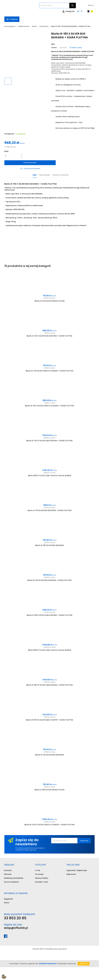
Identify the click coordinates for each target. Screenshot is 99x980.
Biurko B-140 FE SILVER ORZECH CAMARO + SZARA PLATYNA (49, 825)
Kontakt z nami (42, 882)
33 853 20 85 (15, 918)
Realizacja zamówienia (14, 878)
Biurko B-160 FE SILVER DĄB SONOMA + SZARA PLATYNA (49, 685)
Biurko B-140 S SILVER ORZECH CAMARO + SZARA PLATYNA (50, 406)
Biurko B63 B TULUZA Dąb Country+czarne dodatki (50, 650)
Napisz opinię (76, 48)
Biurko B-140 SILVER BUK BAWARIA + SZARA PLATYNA (50, 580)
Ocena (54, 48)
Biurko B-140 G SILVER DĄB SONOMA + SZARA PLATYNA (49, 441)
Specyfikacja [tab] (45, 175)
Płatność (8, 874)
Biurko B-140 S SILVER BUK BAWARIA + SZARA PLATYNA (49, 336)
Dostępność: (9, 134)
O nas (38, 870)
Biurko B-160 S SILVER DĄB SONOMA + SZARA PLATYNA (50, 615)
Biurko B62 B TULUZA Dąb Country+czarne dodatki (50, 476)
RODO (7, 903)
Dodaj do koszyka (30, 163)
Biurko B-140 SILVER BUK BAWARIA (49, 755)
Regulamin (8, 899)
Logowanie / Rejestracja (77, 870)
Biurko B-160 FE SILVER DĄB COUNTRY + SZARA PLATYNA (50, 720)
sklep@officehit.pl (16, 928)
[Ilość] (12, 156)
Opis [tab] (35, 175)
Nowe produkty (42, 878)
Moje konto (71, 874)
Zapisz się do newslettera (27, 842)
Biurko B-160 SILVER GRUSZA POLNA (49, 790)
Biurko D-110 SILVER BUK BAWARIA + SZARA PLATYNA (50, 510)
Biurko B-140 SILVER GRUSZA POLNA (50, 301)
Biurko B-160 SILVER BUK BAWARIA (50, 545)
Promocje (39, 874)
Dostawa (8, 870)
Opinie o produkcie (60, 175)
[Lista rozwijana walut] (91, 5)
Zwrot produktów (11, 882)
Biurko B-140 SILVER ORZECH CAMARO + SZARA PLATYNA (49, 371)
